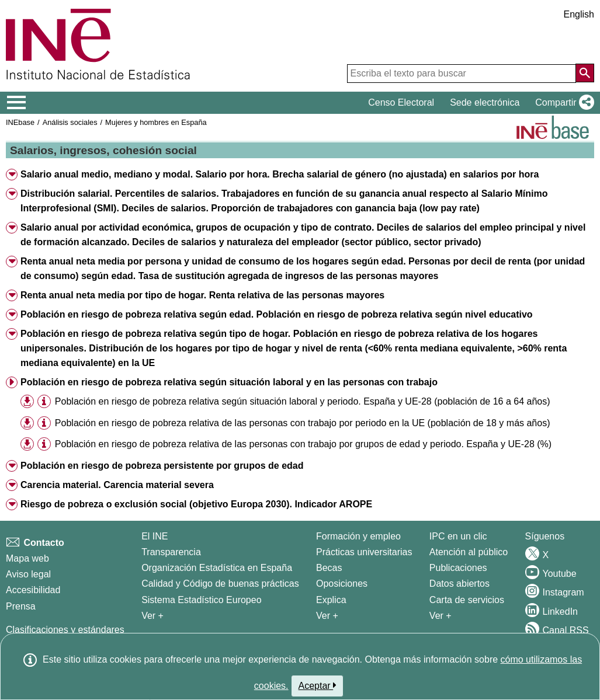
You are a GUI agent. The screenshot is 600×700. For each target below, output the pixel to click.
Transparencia (171, 552)
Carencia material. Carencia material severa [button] (117, 485)
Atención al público (469, 552)
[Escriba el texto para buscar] (462, 74)
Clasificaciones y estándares (65, 630)
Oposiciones (342, 584)
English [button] (579, 14)
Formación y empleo (358, 536)
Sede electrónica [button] (485, 102)
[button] (562, 103)
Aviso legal (28, 574)
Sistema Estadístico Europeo (201, 600)
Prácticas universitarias (364, 552)
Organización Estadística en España (217, 568)
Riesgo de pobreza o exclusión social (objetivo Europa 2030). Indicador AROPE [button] (196, 504)
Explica (331, 600)
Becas (329, 568)
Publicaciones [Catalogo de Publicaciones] (458, 568)
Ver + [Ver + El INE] (152, 616)
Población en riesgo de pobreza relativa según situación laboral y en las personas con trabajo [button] (229, 382)
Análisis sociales (70, 122)
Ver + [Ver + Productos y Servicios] (441, 616)
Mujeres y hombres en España (156, 122)
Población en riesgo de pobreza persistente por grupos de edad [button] (162, 466)
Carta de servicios (467, 600)
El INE (155, 536)
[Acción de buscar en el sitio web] (585, 73)
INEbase (20, 122)
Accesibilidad (33, 590)
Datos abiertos (459, 584)
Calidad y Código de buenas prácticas (220, 584)
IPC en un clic (458, 536)
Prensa (21, 606)
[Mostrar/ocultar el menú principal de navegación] (17, 103)
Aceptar (318, 685)
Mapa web (27, 558)
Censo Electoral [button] (401, 102)
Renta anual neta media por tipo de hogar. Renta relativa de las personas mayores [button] (202, 295)
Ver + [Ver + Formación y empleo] (327, 616)
